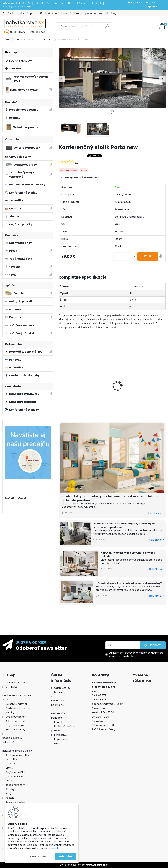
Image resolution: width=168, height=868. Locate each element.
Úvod (7, 39)
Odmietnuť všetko (39, 857)
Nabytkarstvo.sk (16, 498)
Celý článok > (155, 513)
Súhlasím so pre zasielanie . (136, 654)
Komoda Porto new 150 (112, 374)
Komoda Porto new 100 (76, 374)
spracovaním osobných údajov (141, 653)
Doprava (32, 13)
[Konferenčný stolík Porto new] (112, 78)
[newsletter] (153, 645)
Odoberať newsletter (41, 648)
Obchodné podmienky (54, 13)
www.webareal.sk (97, 865)
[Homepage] (4, 13)
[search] (107, 27)
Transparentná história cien (79, 178)
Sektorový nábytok (26, 39)
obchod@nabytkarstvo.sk (17, 7)
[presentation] (62, 79)
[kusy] (122, 256)
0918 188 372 (42, 3)
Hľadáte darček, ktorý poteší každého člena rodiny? (129, 583)
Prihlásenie (137, 3)
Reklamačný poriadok (83, 13)
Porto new (47, 39)
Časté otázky (16, 13)
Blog (114, 13)
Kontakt (104, 13)
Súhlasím (65, 857)
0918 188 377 (23, 3)
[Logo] (25, 26)
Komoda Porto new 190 (149, 374)
